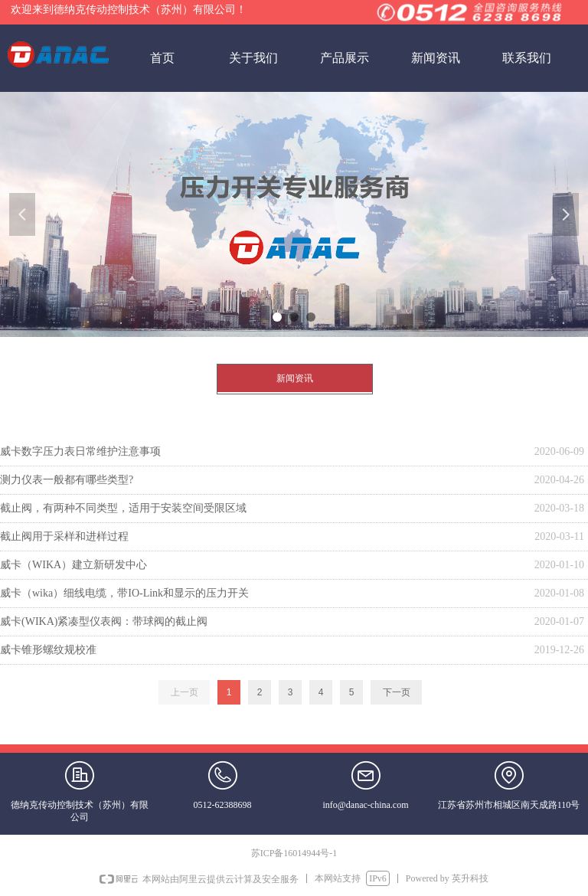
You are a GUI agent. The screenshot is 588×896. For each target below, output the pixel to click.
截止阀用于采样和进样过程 (64, 536)
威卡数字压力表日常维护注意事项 (80, 451)
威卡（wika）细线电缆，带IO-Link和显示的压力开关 (124, 593)
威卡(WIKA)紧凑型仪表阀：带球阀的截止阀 (104, 621)
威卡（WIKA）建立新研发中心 (73, 565)
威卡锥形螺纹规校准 (48, 650)
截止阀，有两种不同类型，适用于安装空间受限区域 (123, 508)
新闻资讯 (295, 378)
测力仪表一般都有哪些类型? (67, 480)
